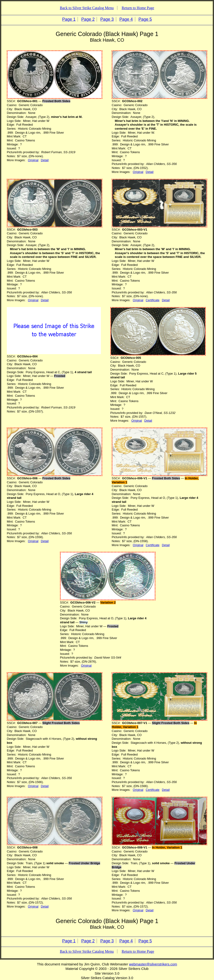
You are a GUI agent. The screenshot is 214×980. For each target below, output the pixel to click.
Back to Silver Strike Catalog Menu (87, 8)
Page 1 (69, 19)
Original (33, 160)
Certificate (153, 300)
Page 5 (145, 19)
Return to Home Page (138, 8)
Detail (45, 160)
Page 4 (126, 19)
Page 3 (107, 19)
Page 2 (88, 19)
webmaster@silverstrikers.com (153, 964)
